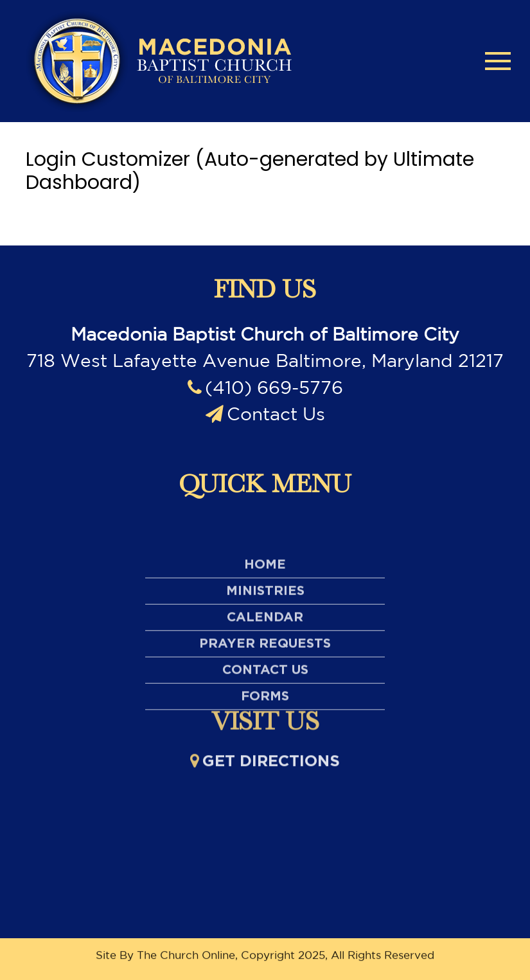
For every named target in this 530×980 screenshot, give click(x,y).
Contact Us (265, 414)
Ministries (265, 637)
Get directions (265, 765)
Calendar (265, 664)
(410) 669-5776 (265, 387)
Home (265, 611)
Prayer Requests (265, 690)
